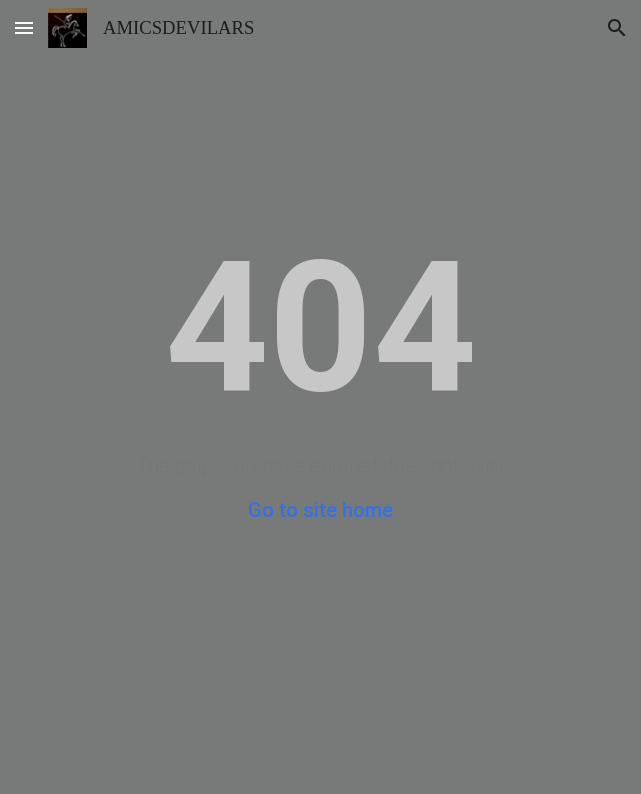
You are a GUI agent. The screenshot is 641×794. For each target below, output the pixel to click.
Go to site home (320, 510)
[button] (24, 27)
